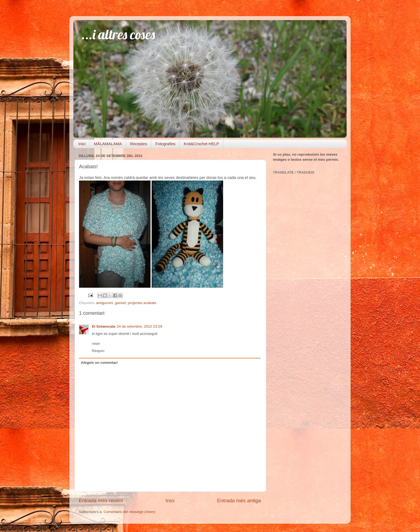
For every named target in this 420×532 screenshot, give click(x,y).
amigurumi (105, 303)
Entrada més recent (101, 501)
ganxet (120, 303)
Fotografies (165, 144)
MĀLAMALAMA (108, 144)
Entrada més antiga (239, 501)
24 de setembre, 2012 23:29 (139, 326)
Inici (82, 144)
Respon (98, 351)
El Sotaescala (104, 326)
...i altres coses (118, 34)
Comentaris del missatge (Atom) (130, 512)
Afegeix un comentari (99, 363)
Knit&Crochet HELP (201, 144)
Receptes (139, 144)
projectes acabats (142, 303)
